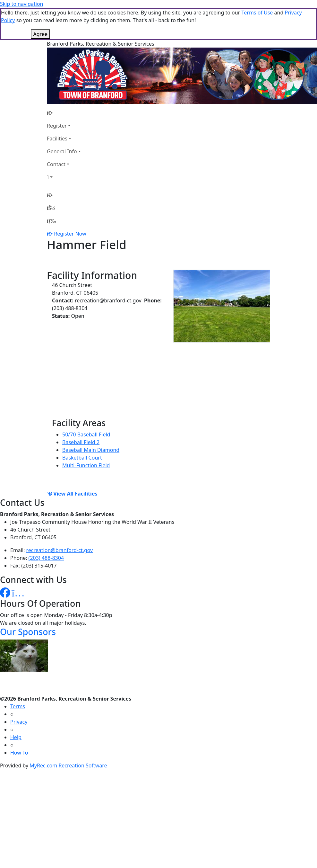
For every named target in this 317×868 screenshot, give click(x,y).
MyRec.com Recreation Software (68, 765)
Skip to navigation (21, 4)
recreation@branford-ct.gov (60, 550)
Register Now (70, 234)
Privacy (19, 722)
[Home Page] (64, 113)
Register (57, 126)
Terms (18, 706)
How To (19, 753)
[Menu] (51, 221)
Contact (56, 164)
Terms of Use (257, 13)
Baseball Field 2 (81, 442)
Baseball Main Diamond (91, 450)
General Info (62, 151)
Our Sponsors (28, 632)
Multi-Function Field (86, 465)
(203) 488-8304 (46, 558)
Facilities (57, 139)
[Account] (64, 177)
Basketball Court (82, 458)
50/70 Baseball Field (86, 434)
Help (16, 737)
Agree (40, 34)
